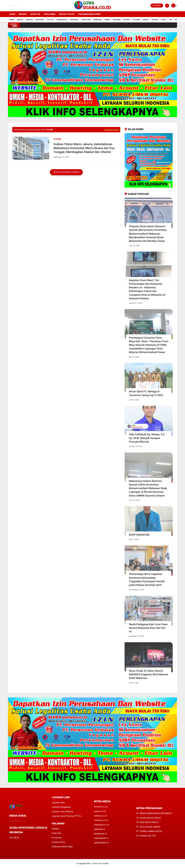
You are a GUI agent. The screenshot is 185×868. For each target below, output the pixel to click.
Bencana (98, 20)
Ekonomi (117, 20)
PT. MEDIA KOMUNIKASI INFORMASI (154, 813)
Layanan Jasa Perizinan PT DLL (67, 816)
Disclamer (57, 838)
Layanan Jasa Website (63, 812)
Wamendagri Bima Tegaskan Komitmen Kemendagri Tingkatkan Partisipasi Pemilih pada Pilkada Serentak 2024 (147, 579)
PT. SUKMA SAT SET (146, 836)
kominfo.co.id (101, 807)
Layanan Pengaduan (61, 807)
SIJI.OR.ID (14, 838)
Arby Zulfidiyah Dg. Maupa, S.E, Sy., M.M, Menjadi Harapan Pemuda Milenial (147, 438)
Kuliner (136, 20)
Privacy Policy (67, 14)
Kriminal (74, 20)
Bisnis (107, 20)
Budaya (155, 20)
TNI (170, 20)
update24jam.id (101, 843)
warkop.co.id (100, 816)
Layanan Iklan (58, 803)
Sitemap (157, 5)
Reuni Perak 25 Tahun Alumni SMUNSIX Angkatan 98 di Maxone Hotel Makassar (149, 674)
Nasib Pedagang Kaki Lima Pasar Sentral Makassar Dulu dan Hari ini (148, 628)
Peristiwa (86, 20)
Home (12, 14)
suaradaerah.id (101, 838)
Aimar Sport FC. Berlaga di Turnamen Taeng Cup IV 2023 (146, 393)
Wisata (127, 20)
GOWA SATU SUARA (100, 863)
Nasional (40, 20)
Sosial (146, 20)
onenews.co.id (101, 820)
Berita (20, 20)
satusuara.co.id (101, 825)
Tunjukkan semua (112, 130)
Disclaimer (50, 14)
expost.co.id (100, 811)
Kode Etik (35, 14)
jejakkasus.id (100, 834)
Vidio (177, 20)
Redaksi (23, 14)
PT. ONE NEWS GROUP (147, 822)
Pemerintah (62, 20)
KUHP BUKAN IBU (139, 535)
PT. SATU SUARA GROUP (148, 827)
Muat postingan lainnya (66, 172)
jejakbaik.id (99, 829)
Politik (50, 20)
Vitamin (57, 139)
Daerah (29, 20)
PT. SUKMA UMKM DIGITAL (149, 831)
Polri (164, 20)
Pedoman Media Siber (89, 14)
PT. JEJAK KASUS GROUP (149, 818)
